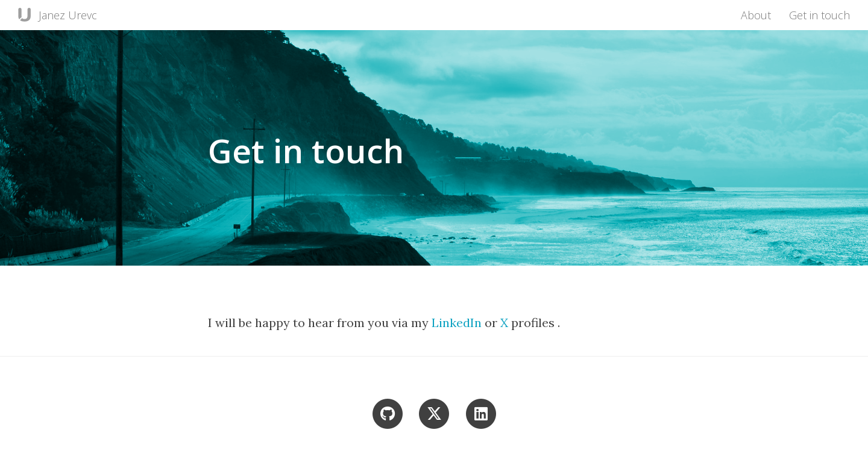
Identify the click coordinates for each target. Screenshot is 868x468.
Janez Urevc (68, 15)
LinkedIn (458, 323)
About (756, 15)
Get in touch (819, 15)
